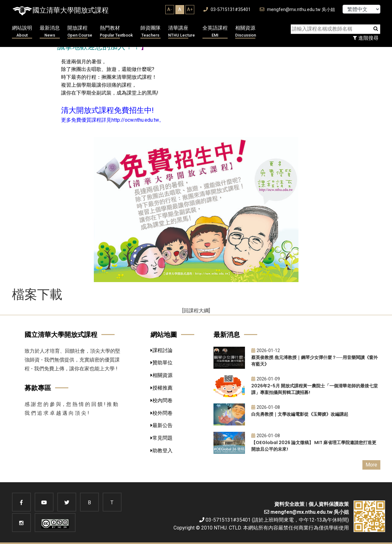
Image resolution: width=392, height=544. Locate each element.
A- (170, 9)
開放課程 (80, 32)
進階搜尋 (366, 38)
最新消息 (50, 32)
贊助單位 (162, 363)
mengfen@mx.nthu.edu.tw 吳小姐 (297, 10)
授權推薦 (162, 388)
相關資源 (246, 32)
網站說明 (22, 32)
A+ (190, 9)
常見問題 (162, 438)
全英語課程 (215, 32)
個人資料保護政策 (329, 504)
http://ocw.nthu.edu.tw (135, 120)
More (371, 465)
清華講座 (182, 32)
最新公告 (162, 425)
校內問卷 (162, 400)
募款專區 (38, 388)
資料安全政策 (289, 504)
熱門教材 (116, 32)
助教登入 (162, 451)
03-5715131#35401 (227, 10)
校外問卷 (162, 413)
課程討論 (162, 350)
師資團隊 (151, 32)
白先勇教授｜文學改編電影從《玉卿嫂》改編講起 (300, 414)
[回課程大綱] (196, 311)
